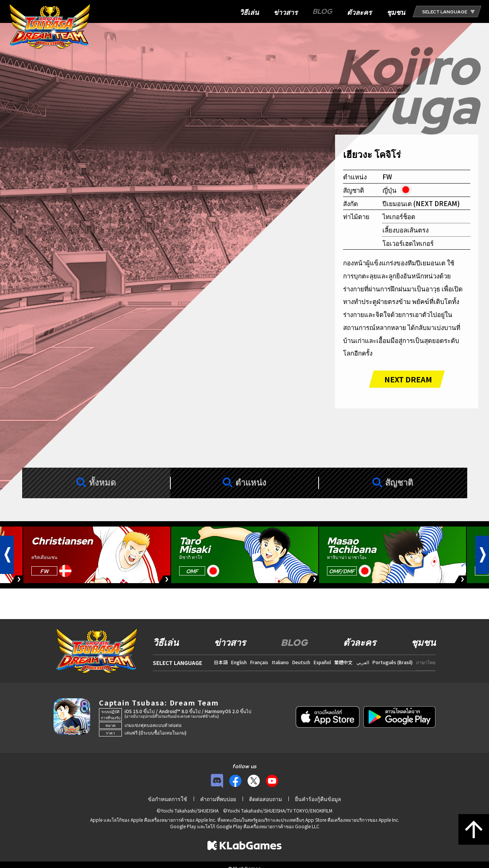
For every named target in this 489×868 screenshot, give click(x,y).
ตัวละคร (359, 12)
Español (322, 662)
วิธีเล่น (249, 12)
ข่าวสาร (286, 12)
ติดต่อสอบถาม (266, 799)
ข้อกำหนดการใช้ (168, 799)
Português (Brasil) (393, 662)
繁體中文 (343, 662)
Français (259, 662)
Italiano (280, 662)
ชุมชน (396, 12)
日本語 (221, 662)
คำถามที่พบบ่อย (218, 799)
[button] (7, 555)
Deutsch (301, 662)
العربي (363, 662)
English (239, 662)
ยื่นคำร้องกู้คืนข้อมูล (318, 799)
